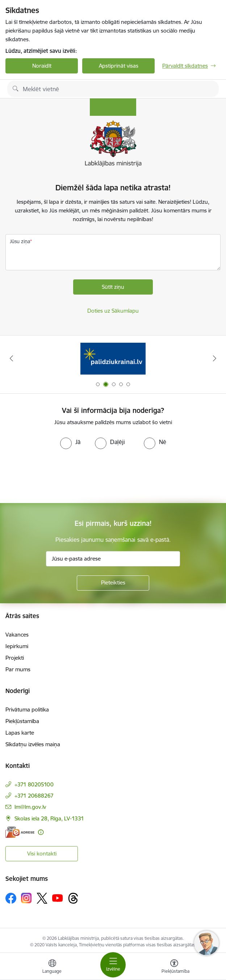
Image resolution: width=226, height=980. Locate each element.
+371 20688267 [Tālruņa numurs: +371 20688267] (34, 796)
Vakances (17, 635)
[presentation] (60, 476)
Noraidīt (42, 66)
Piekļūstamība (22, 721)
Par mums (18, 669)
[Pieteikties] (113, 583)
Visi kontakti (42, 854)
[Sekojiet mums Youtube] (58, 898)
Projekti (15, 658)
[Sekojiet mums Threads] (73, 898)
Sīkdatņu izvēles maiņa (33, 744)
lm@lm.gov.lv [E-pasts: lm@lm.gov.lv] (30, 807)
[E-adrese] (20, 832)
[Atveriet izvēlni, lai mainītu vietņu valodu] (52, 967)
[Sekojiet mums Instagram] (26, 898)
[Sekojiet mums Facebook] (11, 898)
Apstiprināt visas (119, 66)
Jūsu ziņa (20, 241)
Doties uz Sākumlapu (113, 311)
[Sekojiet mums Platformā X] (42, 898)
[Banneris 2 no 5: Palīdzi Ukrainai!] (113, 358)
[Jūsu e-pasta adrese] (113, 559)
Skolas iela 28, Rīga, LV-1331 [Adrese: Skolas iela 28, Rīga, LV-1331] (49, 818)
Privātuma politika (27, 709)
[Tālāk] (215, 358)
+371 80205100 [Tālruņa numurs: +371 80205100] (34, 784)
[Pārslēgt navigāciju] (113, 965)
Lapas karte (20, 733)
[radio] (70, 442)
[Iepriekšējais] (11, 358)
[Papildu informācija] (41, 832)
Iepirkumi (17, 646)
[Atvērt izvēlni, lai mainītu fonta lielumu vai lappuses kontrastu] (174, 967)
